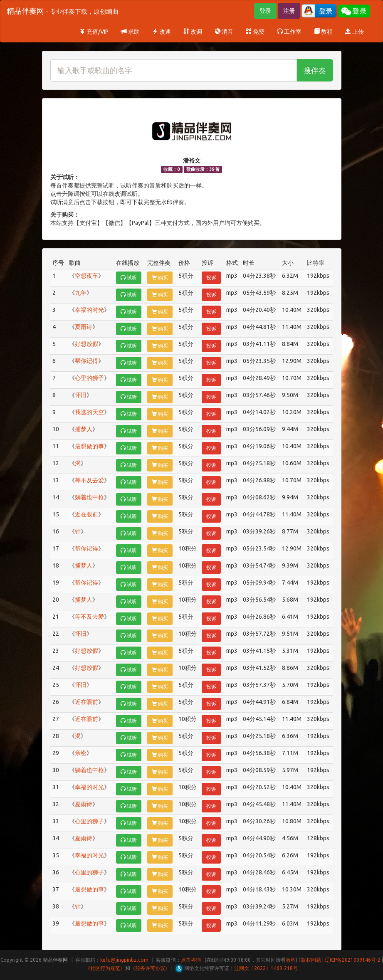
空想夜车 (86, 276)
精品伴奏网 (63, 11)
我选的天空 (89, 412)
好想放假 (86, 344)
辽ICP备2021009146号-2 (353, 960)
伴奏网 (60, 960)
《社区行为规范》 (105, 968)
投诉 (211, 278)
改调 (193, 32)
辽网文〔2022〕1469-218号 (266, 968)
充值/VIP (94, 32)
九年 (81, 293)
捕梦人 (84, 429)
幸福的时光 (89, 310)
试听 (129, 278)
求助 (130, 32)
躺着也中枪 (89, 497)
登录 (265, 11)
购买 (160, 278)
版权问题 (311, 960)
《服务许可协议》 (150, 968)
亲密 (81, 753)
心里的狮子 (89, 378)
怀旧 (81, 395)
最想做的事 (89, 446)
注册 (289, 11)
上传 (355, 32)
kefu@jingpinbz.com (124, 960)
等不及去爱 (89, 480)
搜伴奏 (315, 70)
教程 (323, 32)
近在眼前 (86, 514)
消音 (224, 32)
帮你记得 (86, 361)
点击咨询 (191, 960)
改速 (162, 32)
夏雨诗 (84, 327)
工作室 (289, 32)
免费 (255, 32)
